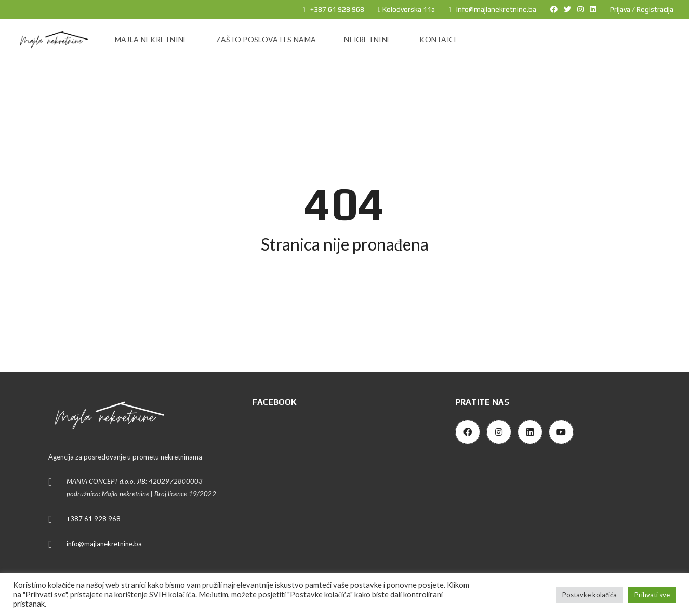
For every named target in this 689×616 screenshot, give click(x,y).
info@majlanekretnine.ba (493, 9)
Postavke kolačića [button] (589, 595)
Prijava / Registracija (642, 9)
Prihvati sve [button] (652, 595)
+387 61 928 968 (334, 9)
